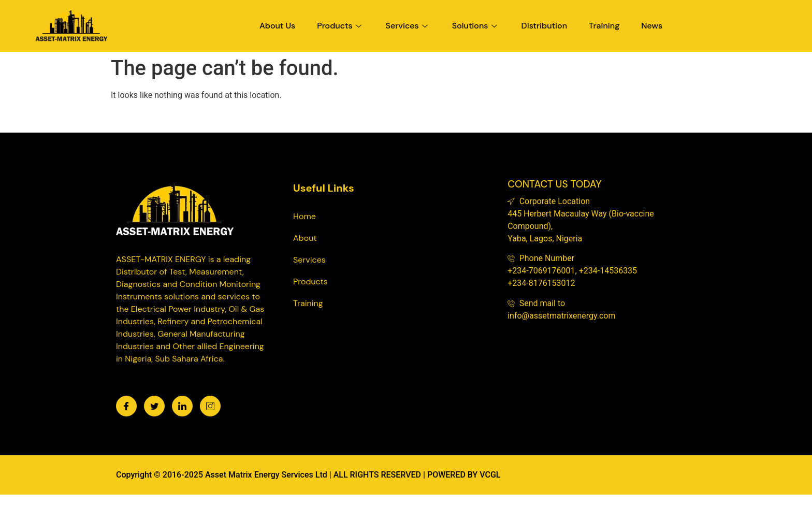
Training (604, 26)
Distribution (545, 26)
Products (340, 26)
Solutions (476, 26)
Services (408, 26)
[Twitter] (154, 406)
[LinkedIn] (182, 406)
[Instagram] (210, 406)
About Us (277, 26)
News (652, 26)
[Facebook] (126, 406)
